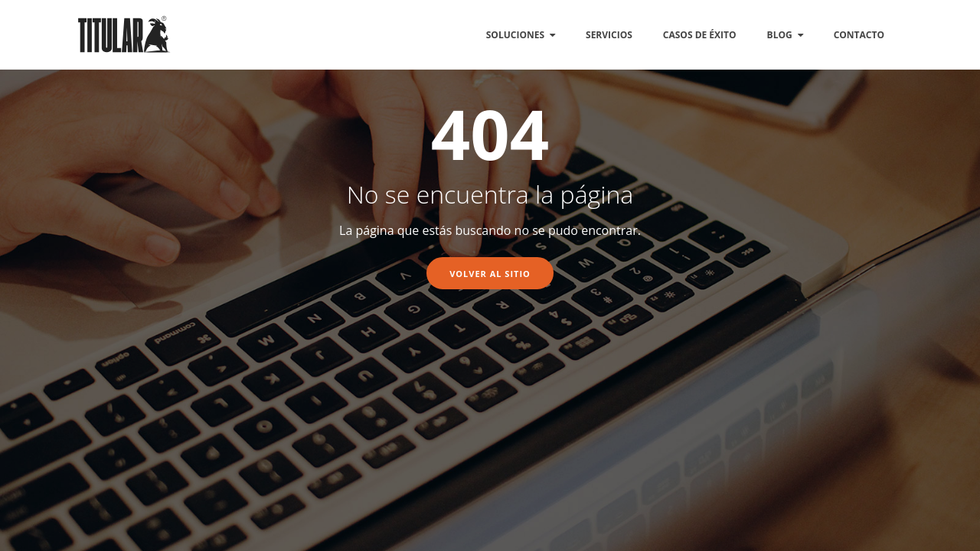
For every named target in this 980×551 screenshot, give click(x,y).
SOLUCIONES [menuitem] (515, 35)
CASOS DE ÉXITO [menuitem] (700, 35)
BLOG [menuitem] (780, 35)
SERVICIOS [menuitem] (609, 35)
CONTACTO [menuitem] (859, 35)
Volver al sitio (490, 274)
